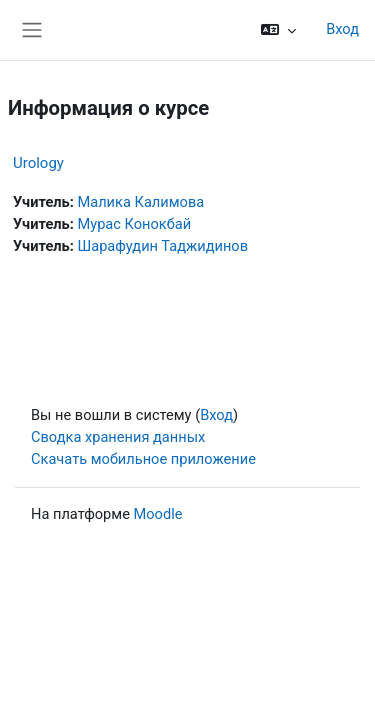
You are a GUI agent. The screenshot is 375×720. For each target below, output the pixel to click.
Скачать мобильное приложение (143, 459)
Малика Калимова (140, 202)
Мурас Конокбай (134, 224)
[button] (278, 30)
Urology (38, 163)
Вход (342, 29)
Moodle (158, 514)
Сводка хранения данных (118, 437)
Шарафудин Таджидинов (162, 246)
